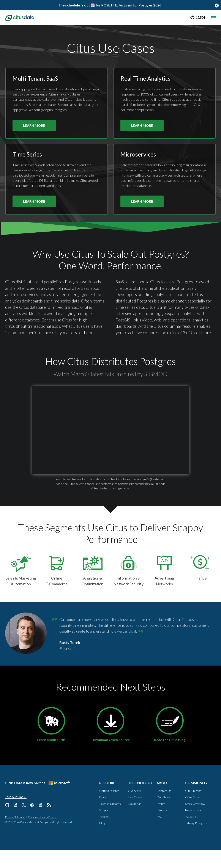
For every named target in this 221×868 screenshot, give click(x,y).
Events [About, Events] (161, 822)
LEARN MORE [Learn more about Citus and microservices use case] (142, 206)
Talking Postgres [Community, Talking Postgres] (196, 841)
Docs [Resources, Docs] (103, 815)
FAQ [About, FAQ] (159, 834)
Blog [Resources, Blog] (102, 841)
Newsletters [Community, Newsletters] (193, 828)
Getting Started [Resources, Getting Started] (109, 809)
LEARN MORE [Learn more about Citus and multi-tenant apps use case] (34, 130)
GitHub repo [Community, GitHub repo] (193, 809)
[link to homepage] (21, 17)
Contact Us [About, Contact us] (164, 809)
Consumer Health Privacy (42, 835)
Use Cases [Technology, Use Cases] (135, 815)
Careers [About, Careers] (162, 828)
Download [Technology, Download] (135, 822)
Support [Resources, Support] (104, 828)
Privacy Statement (15, 835)
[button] (111, 442)
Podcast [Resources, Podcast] (104, 834)
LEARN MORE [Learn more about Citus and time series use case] (34, 206)
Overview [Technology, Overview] (134, 809)
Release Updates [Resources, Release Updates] (110, 822)
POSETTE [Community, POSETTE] (192, 834)
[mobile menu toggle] (213, 18)
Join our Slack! (16, 815)
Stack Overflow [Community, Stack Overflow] (195, 822)
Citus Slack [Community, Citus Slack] (192, 815)
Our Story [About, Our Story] (163, 815)
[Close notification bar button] (217, 5)
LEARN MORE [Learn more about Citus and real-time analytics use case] (142, 130)
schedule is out (78, 5)
